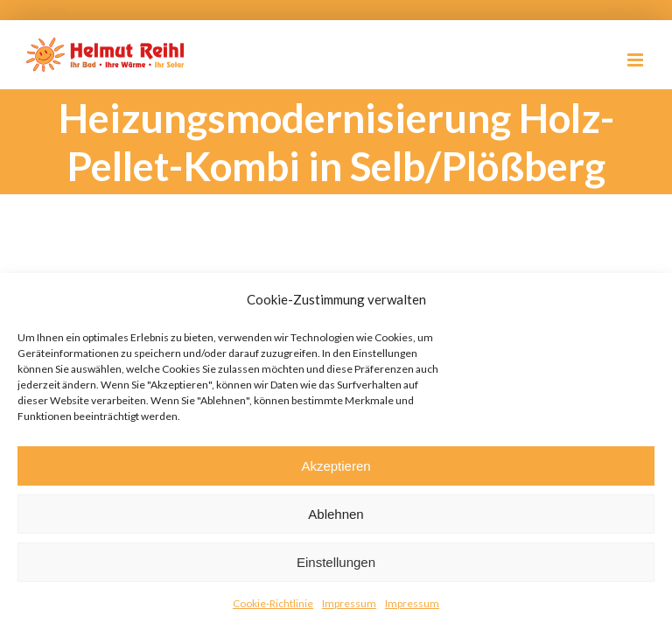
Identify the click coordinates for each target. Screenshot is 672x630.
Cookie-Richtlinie (273, 603)
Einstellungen (336, 562)
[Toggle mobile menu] (637, 60)
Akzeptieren (336, 466)
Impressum (349, 603)
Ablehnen (336, 514)
